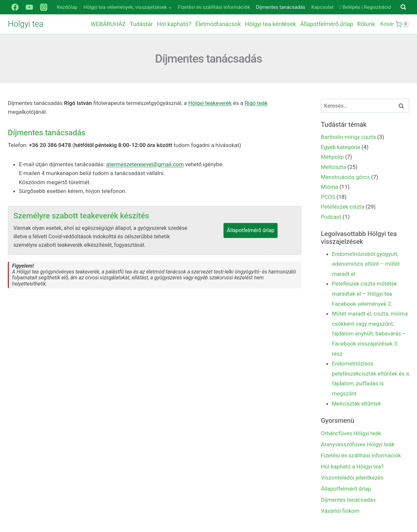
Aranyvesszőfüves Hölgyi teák (358, 444)
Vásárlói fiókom (340, 511)
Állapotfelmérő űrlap (327, 24)
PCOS (328, 197)
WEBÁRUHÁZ (108, 24)
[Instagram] (44, 7)
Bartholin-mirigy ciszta (348, 137)
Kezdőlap (67, 7)
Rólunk (366, 24)
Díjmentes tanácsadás (281, 7)
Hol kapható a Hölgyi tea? (352, 466)
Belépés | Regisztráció (365, 7)
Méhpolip (332, 157)
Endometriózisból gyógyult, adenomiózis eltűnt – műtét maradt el (366, 264)
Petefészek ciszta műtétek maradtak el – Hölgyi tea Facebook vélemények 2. (364, 294)
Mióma (330, 187)
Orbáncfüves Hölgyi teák (351, 433)
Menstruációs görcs (345, 177)
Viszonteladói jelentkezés (352, 478)
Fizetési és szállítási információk (214, 7)
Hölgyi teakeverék (210, 103)
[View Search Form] (403, 7)
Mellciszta (333, 167)
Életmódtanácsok (218, 24)
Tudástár (141, 24)
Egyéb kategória (341, 147)
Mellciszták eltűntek (357, 404)
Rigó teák (256, 103)
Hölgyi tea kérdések (271, 24)
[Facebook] (15, 7)
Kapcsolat (323, 7)
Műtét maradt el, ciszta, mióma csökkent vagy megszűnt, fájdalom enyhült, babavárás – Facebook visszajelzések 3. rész (370, 333)
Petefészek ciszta (343, 207)
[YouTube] (29, 7)
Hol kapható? (174, 24)
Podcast (331, 217)
